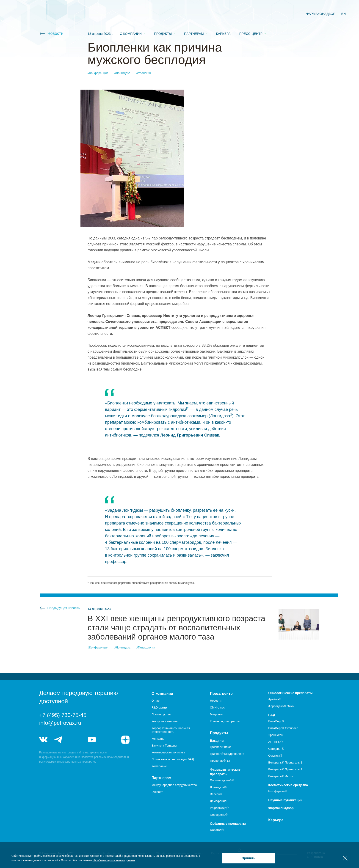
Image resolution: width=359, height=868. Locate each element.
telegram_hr (75, 740)
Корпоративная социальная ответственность (171, 730)
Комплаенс (159, 766)
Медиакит (217, 714)
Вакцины (217, 741)
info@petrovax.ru (60, 723)
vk (43, 740)
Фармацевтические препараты (225, 772)
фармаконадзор (321, 14)
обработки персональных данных (114, 860)
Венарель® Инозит (281, 776)
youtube (92, 740)
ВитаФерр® (276, 721)
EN (344, 14)
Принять (248, 858)
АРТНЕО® (275, 742)
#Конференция (98, 73)
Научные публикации (285, 800)
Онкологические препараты (290, 693)
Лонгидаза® (218, 787)
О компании (131, 14)
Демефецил (218, 801)
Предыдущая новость (64, 608)
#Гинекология (146, 647)
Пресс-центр (251, 14)
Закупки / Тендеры (164, 746)
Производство (161, 714)
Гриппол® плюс (221, 747)
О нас (156, 701)
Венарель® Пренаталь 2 (285, 769)
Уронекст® (276, 735)
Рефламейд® (219, 808)
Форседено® (219, 815)
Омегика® (275, 756)
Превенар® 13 (220, 761)
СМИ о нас (217, 707)
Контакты (158, 739)
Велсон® (216, 794)
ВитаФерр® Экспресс (283, 728)
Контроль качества (164, 721)
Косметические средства (288, 785)
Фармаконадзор (281, 808)
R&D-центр (159, 707)
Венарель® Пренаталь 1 (285, 762)
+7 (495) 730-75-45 (63, 715)
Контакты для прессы (225, 721)
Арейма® (275, 699)
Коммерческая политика (168, 752)
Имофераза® (278, 791)
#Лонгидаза (122, 73)
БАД (272, 715)
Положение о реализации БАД (173, 759)
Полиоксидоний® (222, 780)
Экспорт (157, 792)
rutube (109, 740)
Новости (55, 33)
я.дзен (125, 740)
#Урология (144, 73)
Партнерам (194, 14)
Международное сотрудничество (174, 785)
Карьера (223, 14)
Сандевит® (276, 749)
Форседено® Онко (281, 706)
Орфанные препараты (228, 824)
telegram (58, 740)
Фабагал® (217, 830)
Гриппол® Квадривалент (227, 754)
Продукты (163, 14)
